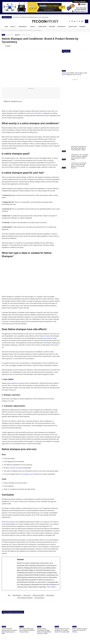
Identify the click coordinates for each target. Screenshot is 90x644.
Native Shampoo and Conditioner (25, 598)
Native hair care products (38, 595)
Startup (4, 627)
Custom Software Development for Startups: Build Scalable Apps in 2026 (10, 631)
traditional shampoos (18, 383)
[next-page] (6, 639)
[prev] (84, 17)
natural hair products (39, 598)
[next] (87, 17)
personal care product (34, 113)
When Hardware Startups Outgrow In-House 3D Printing (80, 630)
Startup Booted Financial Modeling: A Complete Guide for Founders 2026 (62, 630)
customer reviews (15, 468)
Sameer (8, 46)
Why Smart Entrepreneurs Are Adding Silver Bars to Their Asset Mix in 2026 (79, 148)
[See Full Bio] (56, 587)
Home (3, 30)
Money (64, 71)
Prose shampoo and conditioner (29, 474)
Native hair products (8, 522)
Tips (6, 30)
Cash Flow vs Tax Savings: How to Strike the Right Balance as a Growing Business (79, 165)
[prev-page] (3, 639)
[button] (87, 21)
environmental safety (49, 338)
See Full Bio (51, 587)
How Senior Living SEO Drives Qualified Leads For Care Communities (31, 17)
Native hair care (27, 595)
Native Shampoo (50, 595)
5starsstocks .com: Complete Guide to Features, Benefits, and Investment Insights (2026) (80, 157)
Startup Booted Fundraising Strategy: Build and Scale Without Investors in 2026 (44, 631)
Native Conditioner (17, 595)
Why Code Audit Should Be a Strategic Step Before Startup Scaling (27, 630)
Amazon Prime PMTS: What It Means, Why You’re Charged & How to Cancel (74, 74)
